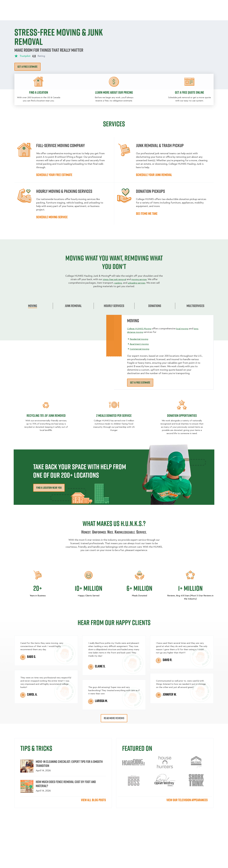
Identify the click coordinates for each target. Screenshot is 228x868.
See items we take (147, 213)
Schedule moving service (52, 217)
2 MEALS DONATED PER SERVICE (114, 415)
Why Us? (171, 15)
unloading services (137, 283)
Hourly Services (139, 15)
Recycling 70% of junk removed (46, 415)
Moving (75, 15)
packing (117, 283)
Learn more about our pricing (114, 92)
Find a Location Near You (49, 488)
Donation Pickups (114, 15)
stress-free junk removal (113, 279)
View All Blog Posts (93, 800)
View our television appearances (187, 800)
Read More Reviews (114, 718)
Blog (183, 15)
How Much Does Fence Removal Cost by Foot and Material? (66, 784)
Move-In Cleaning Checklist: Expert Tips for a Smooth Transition (69, 764)
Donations (155, 306)
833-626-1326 (206, 4)
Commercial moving (141, 349)
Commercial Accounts (96, 4)
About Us (135, 4)
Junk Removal (91, 15)
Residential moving (140, 339)
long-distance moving (139, 332)
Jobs (76, 4)
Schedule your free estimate (54, 175)
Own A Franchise (154, 4)
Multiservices (195, 306)
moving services (141, 279)
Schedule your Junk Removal (154, 175)
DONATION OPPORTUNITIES (182, 415)
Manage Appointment (179, 4)
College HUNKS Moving (140, 329)
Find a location (39, 92)
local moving (186, 329)
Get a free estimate (27, 67)
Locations (119, 4)
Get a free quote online (189, 92)
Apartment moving (140, 344)
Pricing (158, 15)
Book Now (205, 15)
